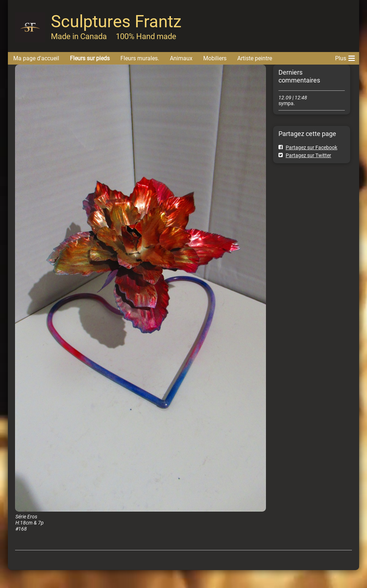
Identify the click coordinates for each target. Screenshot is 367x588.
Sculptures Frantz (116, 21)
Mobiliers (215, 58)
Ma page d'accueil (36, 58)
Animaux (181, 58)
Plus (345, 57)
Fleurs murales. (140, 58)
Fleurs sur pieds (90, 58)
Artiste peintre (255, 58)
